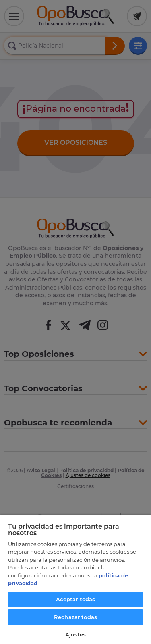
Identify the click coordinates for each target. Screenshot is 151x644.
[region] (75, 579)
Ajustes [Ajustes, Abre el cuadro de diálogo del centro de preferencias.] (76, 634)
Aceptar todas (76, 599)
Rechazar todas (75, 617)
